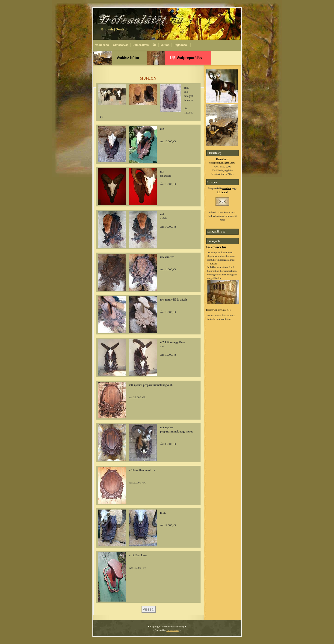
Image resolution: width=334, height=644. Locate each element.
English (107, 29)
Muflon (165, 45)
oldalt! (214, 263)
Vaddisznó (102, 45)
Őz (155, 45)
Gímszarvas (121, 45)
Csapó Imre (222, 159)
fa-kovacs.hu (216, 247)
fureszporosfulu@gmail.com (222, 163)
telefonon (222, 192)
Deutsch (122, 29)
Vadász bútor (128, 58)
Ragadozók (181, 45)
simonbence (173, 630)
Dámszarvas (141, 45)
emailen (227, 188)
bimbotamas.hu (219, 310)
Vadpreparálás (186, 58)
